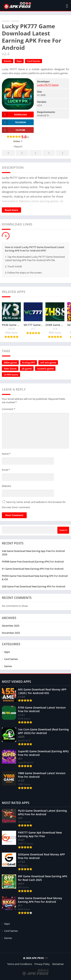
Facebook (9, 153)
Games (15, 21)
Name (6, 454)
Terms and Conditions (20, 964)
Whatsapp (63, 153)
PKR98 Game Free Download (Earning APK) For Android (33, 562)
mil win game (48, 362)
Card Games (34, 61)
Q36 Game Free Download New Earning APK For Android (34, 586)
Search (63, 530)
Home (5, 21)
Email (6, 470)
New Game (10, 369)
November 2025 (11, 633)
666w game (10, 362)
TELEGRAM (14, 122)
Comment (9, 409)
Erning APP (29, 362)
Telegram (49, 153)
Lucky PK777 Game (48, 85)
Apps (19, 61)
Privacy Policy (42, 964)
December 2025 (11, 626)
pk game (27, 369)
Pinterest (36, 153)
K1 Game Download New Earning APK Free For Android (33, 569)
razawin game (45, 369)
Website (6, 486)
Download (14, 115)
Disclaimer (58, 964)
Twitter (22, 153)
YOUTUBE (14, 130)
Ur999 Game (11, 375)
